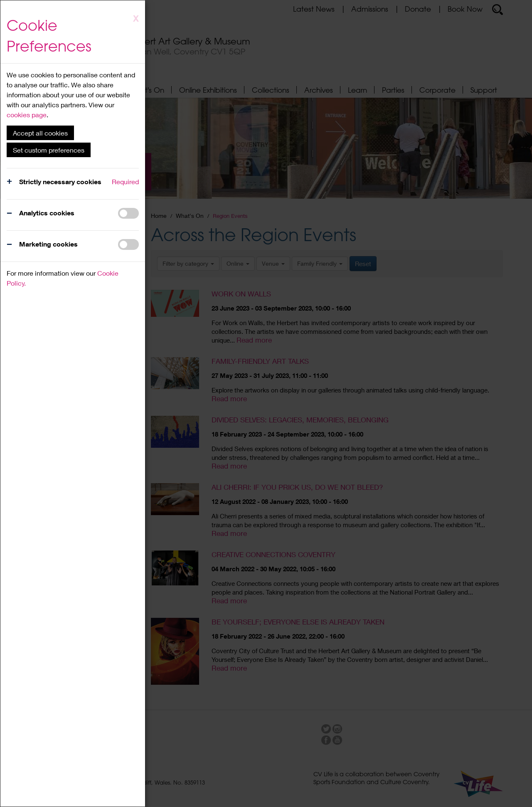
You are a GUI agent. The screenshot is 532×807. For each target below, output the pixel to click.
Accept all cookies (40, 133)
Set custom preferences (49, 150)
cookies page (27, 115)
